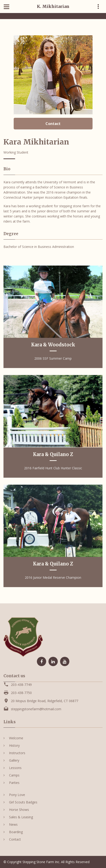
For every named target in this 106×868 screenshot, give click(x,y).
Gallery (14, 760)
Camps (14, 775)
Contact (53, 124)
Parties (14, 783)
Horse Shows (19, 810)
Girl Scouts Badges (23, 802)
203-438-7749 (21, 685)
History (14, 745)
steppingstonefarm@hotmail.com (36, 709)
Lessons (15, 768)
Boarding (16, 832)
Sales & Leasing (21, 817)
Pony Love (17, 795)
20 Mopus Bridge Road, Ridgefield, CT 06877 (45, 701)
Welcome (16, 738)
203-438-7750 (21, 693)
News (13, 824)
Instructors (17, 753)
